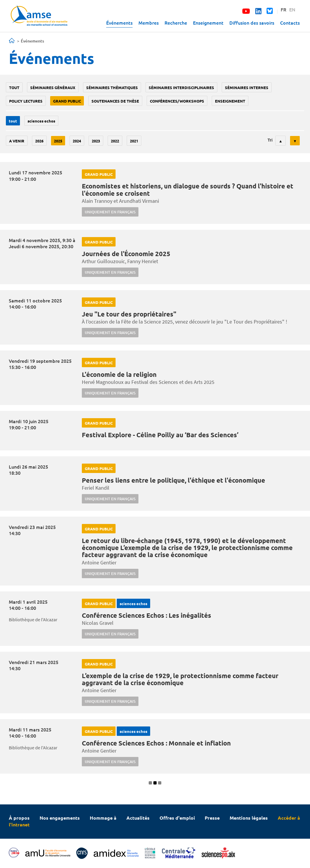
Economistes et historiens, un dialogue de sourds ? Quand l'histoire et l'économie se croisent (188, 189)
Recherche (176, 23)
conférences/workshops (177, 101)
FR (283, 9)
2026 (39, 141)
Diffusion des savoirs (252, 23)
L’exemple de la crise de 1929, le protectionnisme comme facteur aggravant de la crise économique (180, 679)
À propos (19, 818)
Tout (14, 87)
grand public (67, 101)
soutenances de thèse (115, 101)
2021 (134, 141)
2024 (77, 141)
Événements (119, 23)
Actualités (138, 818)
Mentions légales (249, 818)
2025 (58, 141)
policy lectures (26, 101)
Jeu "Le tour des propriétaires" (129, 314)
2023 (96, 141)
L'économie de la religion (119, 374)
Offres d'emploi (177, 818)
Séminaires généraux (53, 87)
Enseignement (208, 23)
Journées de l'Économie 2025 (126, 254)
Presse (212, 818)
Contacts (290, 23)
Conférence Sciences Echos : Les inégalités (146, 615)
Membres (149, 23)
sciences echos (41, 121)
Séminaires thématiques (112, 87)
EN (292, 9)
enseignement (230, 101)
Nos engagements (60, 818)
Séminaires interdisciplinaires (181, 87)
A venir (17, 141)
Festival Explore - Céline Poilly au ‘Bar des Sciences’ (160, 435)
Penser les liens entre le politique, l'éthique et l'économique (173, 480)
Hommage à (103, 818)
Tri (270, 140)
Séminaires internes (247, 87)
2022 (115, 141)
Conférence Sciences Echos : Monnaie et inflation (156, 743)
